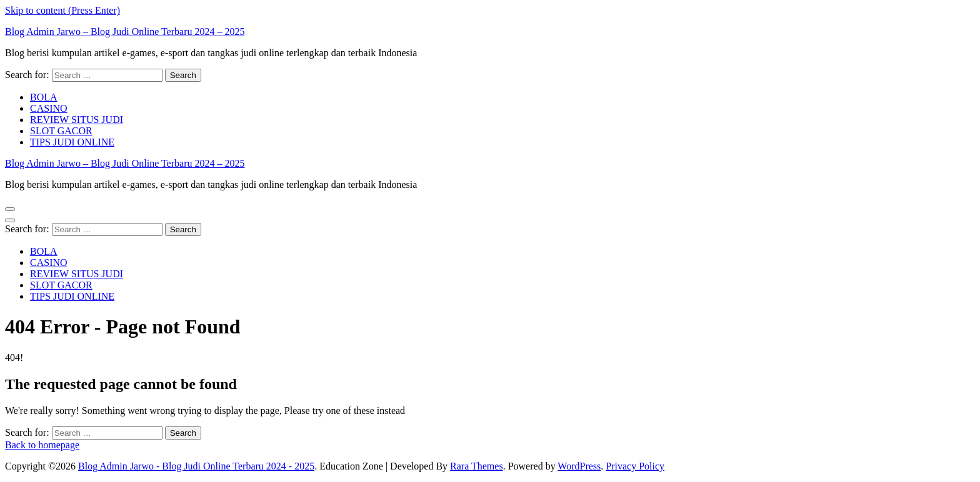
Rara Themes (477, 466)
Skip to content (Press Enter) (62, 10)
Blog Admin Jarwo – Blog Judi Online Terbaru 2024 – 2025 (125, 32)
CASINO (49, 108)
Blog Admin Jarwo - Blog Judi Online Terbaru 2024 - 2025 (196, 466)
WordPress (579, 466)
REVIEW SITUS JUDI (77, 120)
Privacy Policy (635, 466)
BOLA (44, 97)
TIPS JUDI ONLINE (72, 142)
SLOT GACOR (61, 131)
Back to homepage (42, 445)
